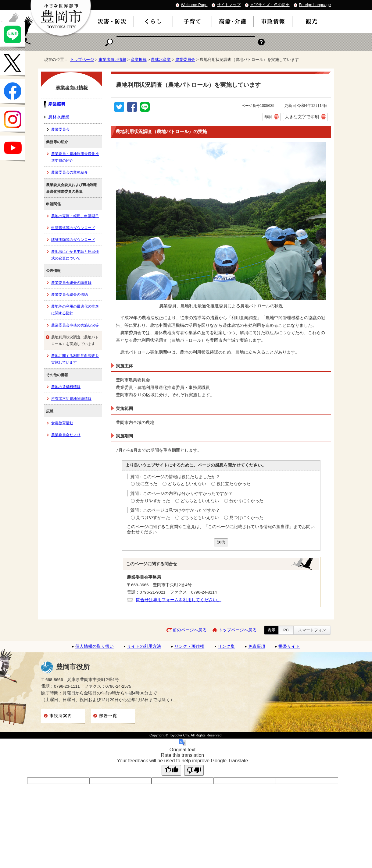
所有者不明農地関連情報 (71, 399)
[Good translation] (171, 770)
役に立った (147, 484)
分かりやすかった (153, 501)
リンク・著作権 (189, 646)
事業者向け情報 (112, 60)
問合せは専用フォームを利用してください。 (179, 600)
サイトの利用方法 (144, 646)
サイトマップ (229, 5)
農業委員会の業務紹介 (70, 172)
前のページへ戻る (190, 630)
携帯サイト (289, 646)
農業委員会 (185, 60)
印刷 (268, 117)
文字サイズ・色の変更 (270, 5)
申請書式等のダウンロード (73, 228)
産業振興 (139, 60)
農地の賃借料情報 (66, 387)
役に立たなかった (234, 484)
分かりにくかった (246, 501)
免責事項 (257, 646)
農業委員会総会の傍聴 (70, 295)
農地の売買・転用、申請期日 (75, 216)
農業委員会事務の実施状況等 (75, 325)
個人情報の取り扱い (95, 646)
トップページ (82, 60)
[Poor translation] (194, 770)
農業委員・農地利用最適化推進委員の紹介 (75, 157)
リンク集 (226, 646)
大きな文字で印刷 (302, 117)
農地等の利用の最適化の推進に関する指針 (75, 310)
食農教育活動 (62, 423)
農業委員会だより (66, 435)
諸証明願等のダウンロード (73, 240)
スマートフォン (312, 630)
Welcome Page (194, 5)
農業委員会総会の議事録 (71, 283)
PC (286, 630)
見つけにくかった (246, 518)
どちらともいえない (187, 484)
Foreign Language (315, 5)
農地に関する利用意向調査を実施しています (75, 359)
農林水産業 (161, 60)
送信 (221, 542)
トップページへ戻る (238, 630)
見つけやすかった (153, 518)
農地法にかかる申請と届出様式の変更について (75, 255)
